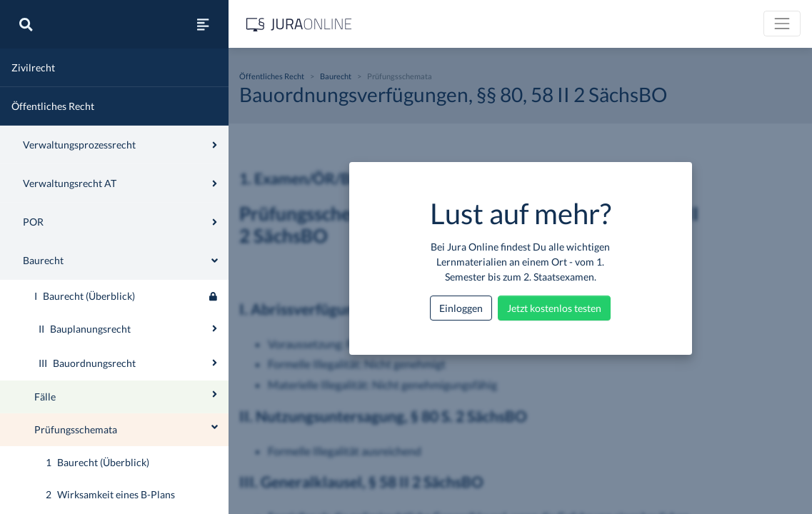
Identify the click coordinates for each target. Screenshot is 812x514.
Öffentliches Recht (53, 106)
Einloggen (461, 308)
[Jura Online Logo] (299, 24)
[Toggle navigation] (782, 24)
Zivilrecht (33, 67)
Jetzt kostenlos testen (554, 308)
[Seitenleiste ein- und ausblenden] (203, 24)
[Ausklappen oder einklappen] (215, 328)
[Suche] (26, 24)
